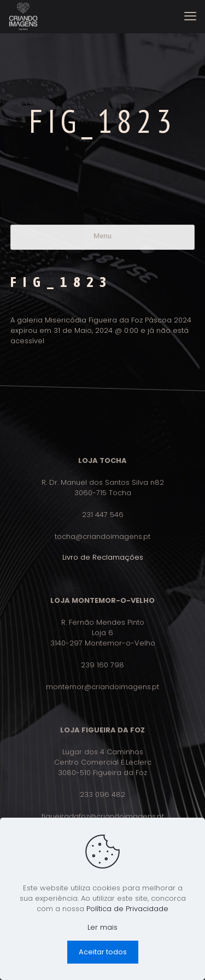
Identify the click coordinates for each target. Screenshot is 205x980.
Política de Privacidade (127, 909)
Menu (102, 236)
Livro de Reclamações (103, 557)
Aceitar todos (103, 952)
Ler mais (102, 927)
